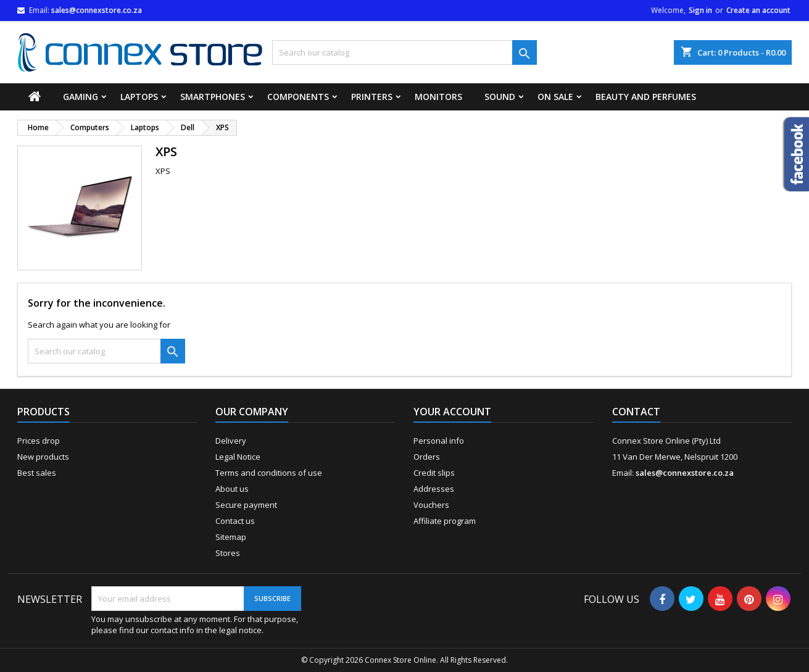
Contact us (235, 521)
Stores (228, 553)
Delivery (231, 441)
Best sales (37, 473)
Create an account (758, 10)
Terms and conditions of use (269, 473)
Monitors (438, 97)
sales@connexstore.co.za (97, 10)
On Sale (555, 97)
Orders (427, 457)
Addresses (434, 489)
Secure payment (246, 505)
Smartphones (213, 97)
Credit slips (434, 473)
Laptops (139, 97)
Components (298, 97)
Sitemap (231, 537)
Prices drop (39, 441)
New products (43, 457)
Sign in (700, 10)
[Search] (404, 52)
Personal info (439, 441)
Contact (636, 412)
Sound (500, 97)
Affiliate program (445, 521)
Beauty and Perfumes (646, 97)
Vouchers (431, 505)
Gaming (81, 97)
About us (232, 489)
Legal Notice (238, 457)
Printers (372, 97)
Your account (452, 412)
